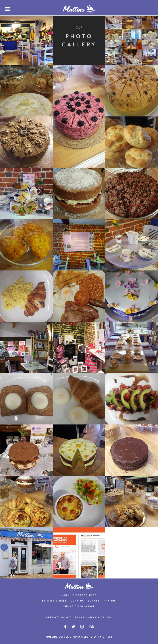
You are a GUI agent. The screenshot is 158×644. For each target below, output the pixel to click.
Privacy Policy (59, 618)
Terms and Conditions (93, 618)
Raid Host (105, 637)
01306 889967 (85, 606)
